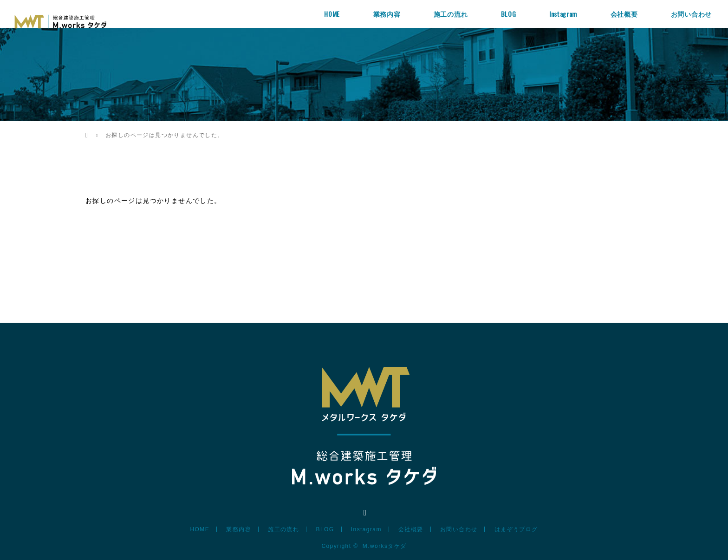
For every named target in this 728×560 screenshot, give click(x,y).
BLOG (509, 14)
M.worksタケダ (385, 546)
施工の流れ (451, 14)
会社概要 (624, 14)
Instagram (563, 14)
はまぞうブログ (516, 529)
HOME (332, 14)
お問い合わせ (691, 14)
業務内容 (387, 14)
